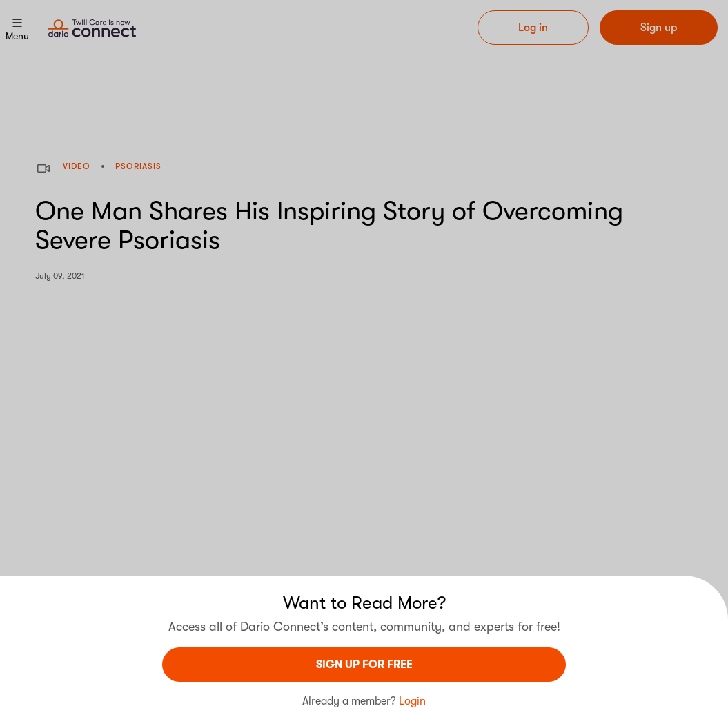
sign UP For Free (364, 665)
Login (412, 701)
